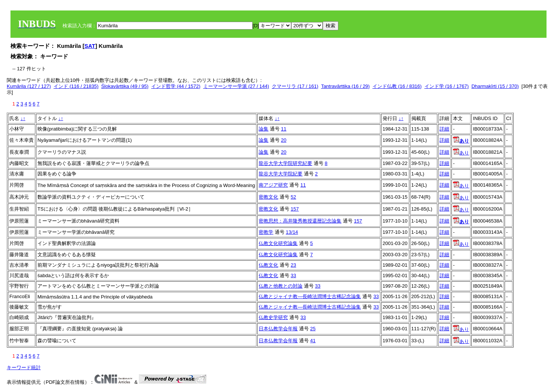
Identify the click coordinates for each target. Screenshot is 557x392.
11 (284, 129)
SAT (90, 46)
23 (293, 265)
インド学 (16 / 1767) (447, 86)
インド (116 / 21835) (76, 86)
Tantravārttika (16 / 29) (346, 86)
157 (295, 209)
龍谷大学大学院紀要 (281, 174)
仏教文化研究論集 (278, 243)
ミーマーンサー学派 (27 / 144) (236, 86)
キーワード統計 (24, 367)
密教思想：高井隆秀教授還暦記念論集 (300, 221)
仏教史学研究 (273, 317)
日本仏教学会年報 (278, 329)
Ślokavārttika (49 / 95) (125, 86)
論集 (264, 129)
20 (284, 140)
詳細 (444, 129)
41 (313, 341)
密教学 (266, 232)
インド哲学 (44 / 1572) (176, 86)
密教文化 (268, 197)
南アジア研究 (273, 185)
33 (293, 275)
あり (461, 153)
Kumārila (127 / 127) (29, 86)
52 (293, 197)
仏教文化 (268, 265)
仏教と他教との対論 (281, 286)
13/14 (292, 232)
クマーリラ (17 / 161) (295, 86)
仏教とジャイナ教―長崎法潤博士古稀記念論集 (310, 296)
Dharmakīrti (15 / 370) (495, 86)
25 (313, 329)
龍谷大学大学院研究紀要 (285, 163)
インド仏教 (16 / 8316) (397, 86)
